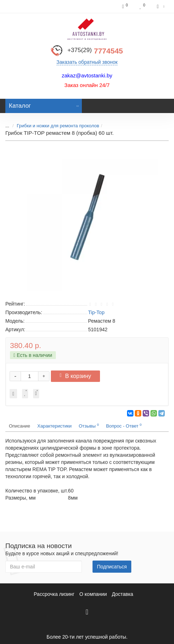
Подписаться (112, 567)
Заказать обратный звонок (87, 62)
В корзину (75, 376)
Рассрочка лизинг (54, 594)
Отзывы (89, 426)
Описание (20, 426)
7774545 (95, 51)
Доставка (122, 594)
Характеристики (54, 426)
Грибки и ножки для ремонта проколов (58, 126)
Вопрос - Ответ (124, 426)
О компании (93, 594)
